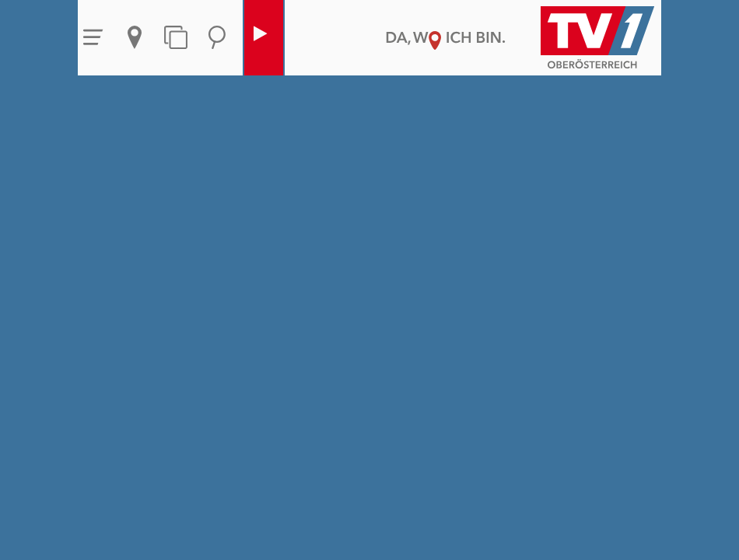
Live (260, 37)
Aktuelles (135, 37)
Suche (217, 37)
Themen (176, 37)
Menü (93, 37)
